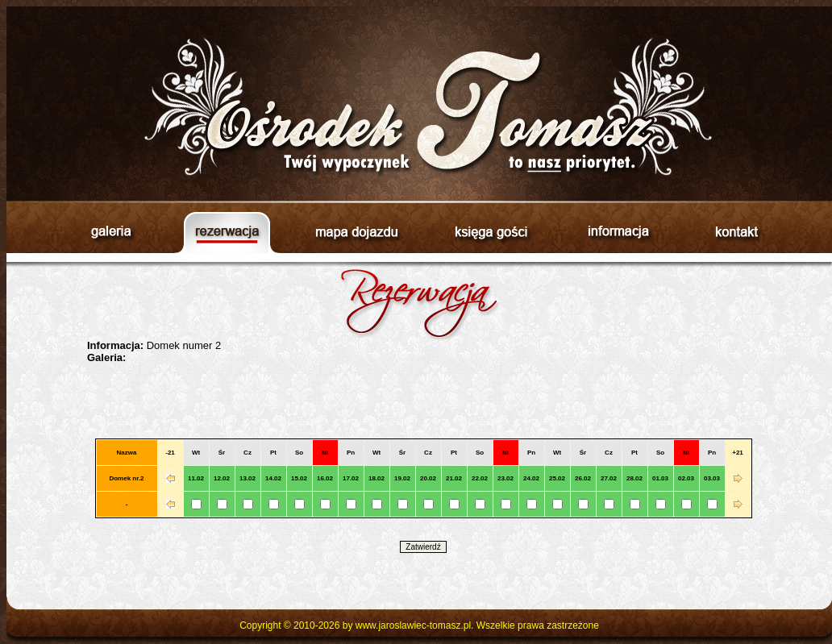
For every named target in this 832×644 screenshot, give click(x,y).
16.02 (325, 478)
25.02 (557, 478)
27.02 (609, 478)
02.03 (686, 478)
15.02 (299, 478)
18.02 (376, 478)
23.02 (505, 478)
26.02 (583, 478)
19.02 (402, 478)
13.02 (248, 478)
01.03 (660, 478)
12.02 (222, 478)
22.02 (480, 478)
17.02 (351, 478)
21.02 (454, 478)
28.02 (634, 478)
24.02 (531, 478)
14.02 (273, 478)
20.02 (428, 478)
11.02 (196, 478)
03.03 (712, 478)
